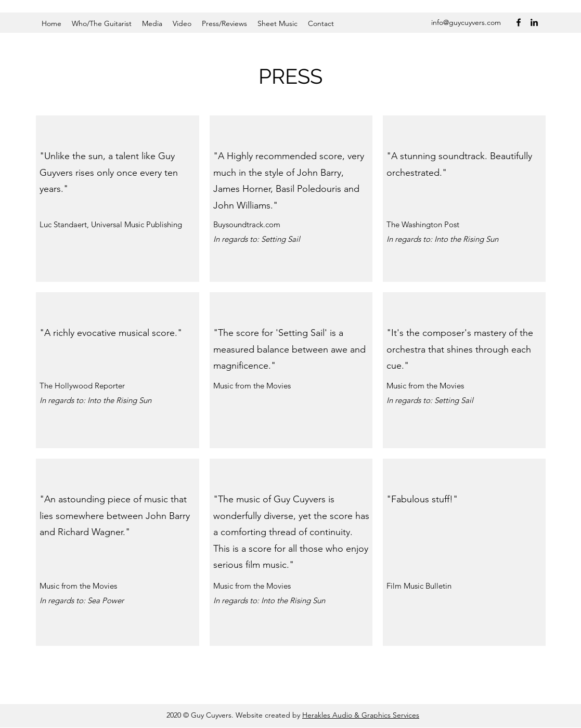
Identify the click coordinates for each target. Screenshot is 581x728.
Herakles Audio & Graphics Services (361, 715)
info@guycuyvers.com (466, 22)
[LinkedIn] (534, 22)
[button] (102, 23)
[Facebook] (519, 22)
